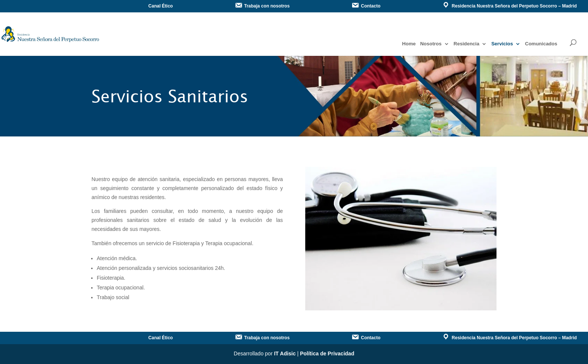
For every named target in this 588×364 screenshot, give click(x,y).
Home (409, 44)
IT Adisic (285, 354)
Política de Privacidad (327, 354)
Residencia (467, 44)
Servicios (502, 44)
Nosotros (431, 44)
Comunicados (541, 44)
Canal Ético (161, 6)
